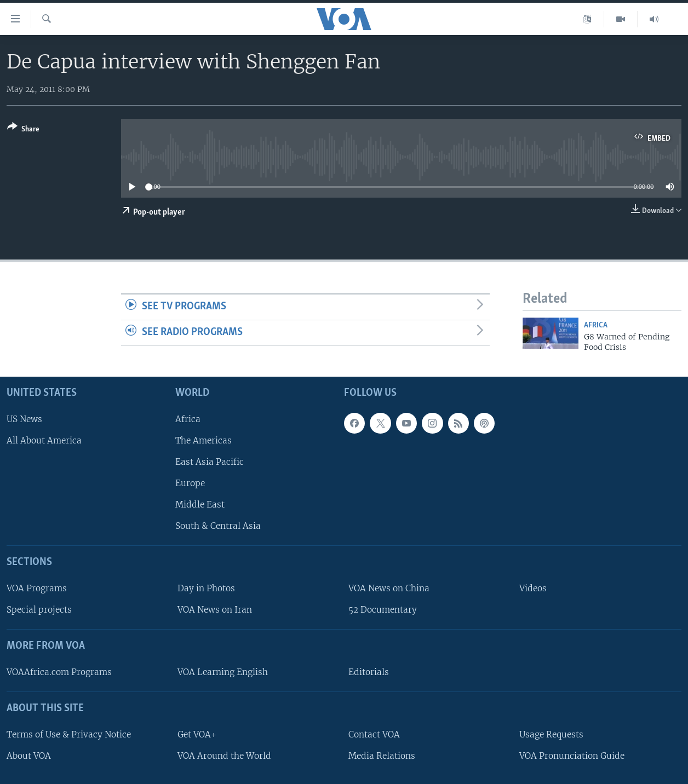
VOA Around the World (224, 756)
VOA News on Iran (215, 610)
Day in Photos (206, 588)
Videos (533, 588)
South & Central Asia (218, 526)
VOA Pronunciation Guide (572, 756)
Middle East (200, 505)
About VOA (29, 756)
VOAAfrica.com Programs (59, 672)
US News (24, 419)
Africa (596, 325)
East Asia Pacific (210, 462)
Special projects (39, 610)
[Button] (23, 130)
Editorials (369, 672)
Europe (190, 483)
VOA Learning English (223, 672)
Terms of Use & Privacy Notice (69, 734)
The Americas (203, 440)
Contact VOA (374, 734)
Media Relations (382, 756)
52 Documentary (383, 610)
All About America (44, 440)
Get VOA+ (197, 734)
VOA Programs (37, 588)
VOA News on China (389, 588)
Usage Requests (551, 734)
